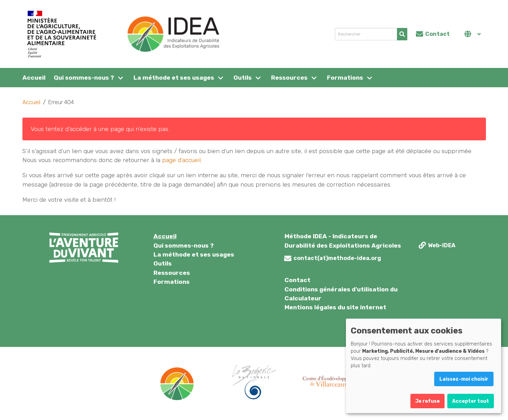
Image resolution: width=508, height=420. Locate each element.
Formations (345, 78)
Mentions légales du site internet (335, 307)
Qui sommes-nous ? (84, 78)
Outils (243, 78)
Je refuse (427, 401)
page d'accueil (181, 160)
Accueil (34, 78)
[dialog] (424, 366)
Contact (297, 280)
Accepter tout (471, 401)
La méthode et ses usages (174, 78)
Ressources (289, 78)
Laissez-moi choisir (464, 379)
